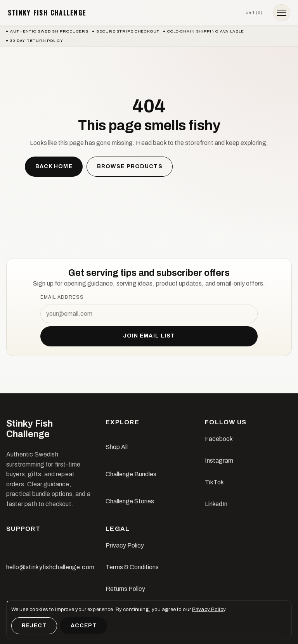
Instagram (219, 461)
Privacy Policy (125, 545)
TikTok (214, 482)
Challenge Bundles (131, 474)
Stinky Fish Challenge (47, 13)
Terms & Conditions (132, 567)
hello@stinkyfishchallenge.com (50, 567)
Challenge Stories (130, 501)
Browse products (130, 166)
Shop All (117, 447)
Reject (34, 626)
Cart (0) (254, 12)
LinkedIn (216, 504)
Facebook (219, 439)
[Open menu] (282, 13)
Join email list (149, 336)
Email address (62, 297)
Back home (54, 166)
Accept (84, 626)
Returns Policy (125, 589)
